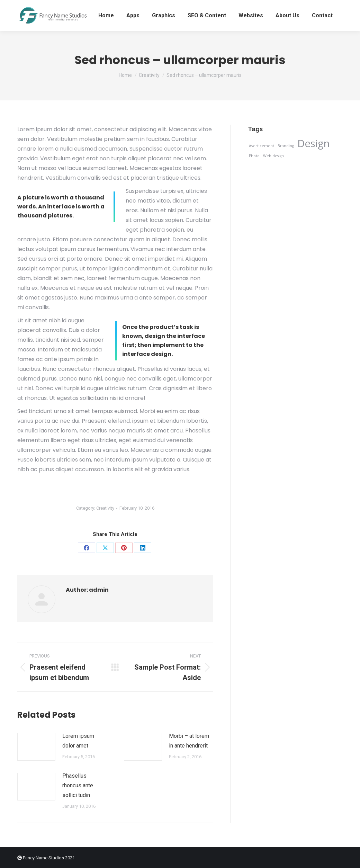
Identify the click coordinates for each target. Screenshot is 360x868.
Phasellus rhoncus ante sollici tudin (78, 785)
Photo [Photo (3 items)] (254, 156)
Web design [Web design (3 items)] (273, 156)
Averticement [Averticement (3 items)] (262, 146)
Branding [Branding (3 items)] (286, 146)
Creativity (105, 508)
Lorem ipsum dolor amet (78, 741)
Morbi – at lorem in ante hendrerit (189, 741)
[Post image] (36, 747)
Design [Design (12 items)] (313, 143)
